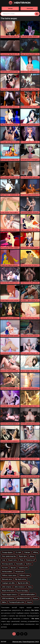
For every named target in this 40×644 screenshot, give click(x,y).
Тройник (29, 564)
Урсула (29, 602)
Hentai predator (7, 572)
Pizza (22, 560)
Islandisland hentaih (23, 598)
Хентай (3, 642)
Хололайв (19, 564)
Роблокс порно (25, 575)
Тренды (10, 8)
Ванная (13, 568)
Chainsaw (27, 552)
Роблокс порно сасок (9, 575)
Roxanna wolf (31, 560)
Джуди (32, 556)
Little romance (7, 587)
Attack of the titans (8, 591)
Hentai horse (19, 572)
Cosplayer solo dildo (8, 583)
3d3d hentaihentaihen (28, 595)
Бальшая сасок (7, 579)
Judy (4, 560)
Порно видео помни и (10, 595)
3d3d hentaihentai (8, 598)
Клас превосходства (9, 556)
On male (18, 552)
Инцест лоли (12, 560)
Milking (35, 552)
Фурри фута (23, 556)
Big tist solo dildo (23, 583)
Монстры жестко (8, 564)
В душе (35, 598)
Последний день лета (16, 602)
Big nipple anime (21, 579)
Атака (30, 587)
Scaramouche (23, 568)
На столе (5, 568)
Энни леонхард (23, 591)
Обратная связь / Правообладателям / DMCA (26, 642)
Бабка (4, 602)
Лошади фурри (7, 552)
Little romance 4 (20, 587)
